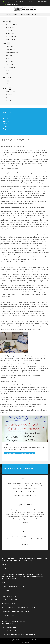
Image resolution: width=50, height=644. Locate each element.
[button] (25, 429)
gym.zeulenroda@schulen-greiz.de (28, 635)
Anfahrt (4, 582)
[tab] (21, 463)
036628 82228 (43, 2)
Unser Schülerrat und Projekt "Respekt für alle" (19, 453)
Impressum (5, 564)
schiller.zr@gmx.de (13, 4)
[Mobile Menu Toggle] (3, 9)
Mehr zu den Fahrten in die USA (25, 492)
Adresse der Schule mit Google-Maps (13, 586)
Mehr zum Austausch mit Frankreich (25, 496)
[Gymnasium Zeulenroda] (25, 9)
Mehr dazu (25, 523)
